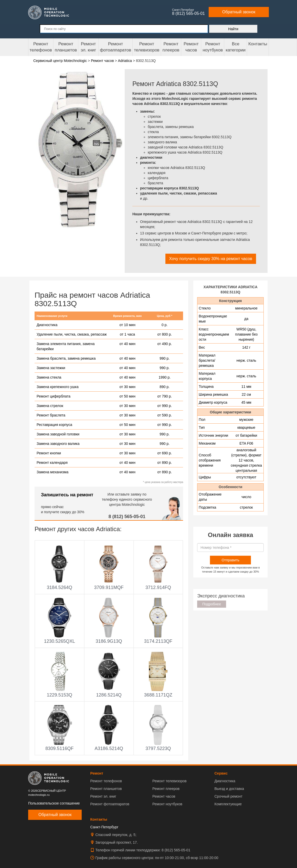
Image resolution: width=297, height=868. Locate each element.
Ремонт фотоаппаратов (115, 47)
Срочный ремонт (229, 796)
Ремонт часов (164, 796)
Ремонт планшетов (66, 47)
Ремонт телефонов (41, 47)
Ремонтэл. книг (88, 47)
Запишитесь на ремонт (67, 495)
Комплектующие (228, 804)
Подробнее (212, 604)
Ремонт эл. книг (103, 796)
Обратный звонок (239, 12)
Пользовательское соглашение (54, 803)
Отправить (230, 560)
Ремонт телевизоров (147, 47)
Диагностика (225, 781)
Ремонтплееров (171, 47)
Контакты (258, 44)
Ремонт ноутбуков (213, 47)
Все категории (236, 47)
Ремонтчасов (191, 47)
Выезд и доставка (229, 789)
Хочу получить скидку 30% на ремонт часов (211, 259)
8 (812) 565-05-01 (127, 517)
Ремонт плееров (166, 789)
